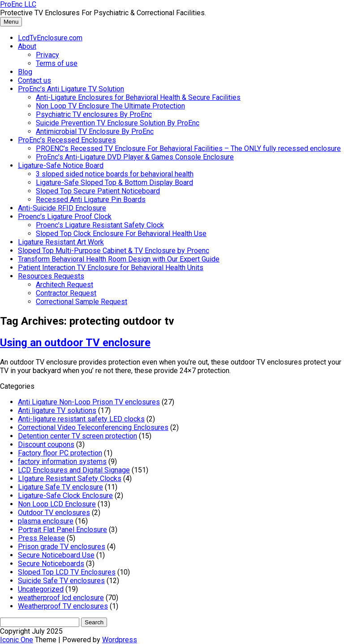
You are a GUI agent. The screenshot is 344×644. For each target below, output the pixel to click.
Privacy (47, 55)
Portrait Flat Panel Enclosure (62, 530)
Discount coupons (46, 444)
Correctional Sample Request (82, 302)
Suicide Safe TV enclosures (61, 581)
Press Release (41, 538)
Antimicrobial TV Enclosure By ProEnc (95, 131)
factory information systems (62, 462)
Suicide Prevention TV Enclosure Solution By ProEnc (118, 123)
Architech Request (64, 285)
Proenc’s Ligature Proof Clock (65, 217)
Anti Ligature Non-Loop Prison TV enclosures (89, 402)
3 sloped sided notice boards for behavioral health (115, 174)
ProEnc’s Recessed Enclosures (67, 140)
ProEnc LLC (18, 4)
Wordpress (120, 640)
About (27, 46)
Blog (25, 72)
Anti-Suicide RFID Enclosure (62, 208)
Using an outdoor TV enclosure (75, 343)
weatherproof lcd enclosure (61, 598)
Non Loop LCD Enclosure (57, 504)
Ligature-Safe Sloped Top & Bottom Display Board (114, 182)
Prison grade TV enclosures (62, 547)
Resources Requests (51, 276)
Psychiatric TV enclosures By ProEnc (94, 114)
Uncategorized (41, 589)
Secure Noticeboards (51, 564)
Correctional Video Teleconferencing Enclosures (93, 427)
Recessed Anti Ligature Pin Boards (91, 200)
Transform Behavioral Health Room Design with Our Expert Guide (119, 259)
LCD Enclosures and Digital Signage (74, 470)
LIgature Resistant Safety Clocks (70, 479)
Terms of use (57, 63)
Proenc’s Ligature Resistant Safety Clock (100, 225)
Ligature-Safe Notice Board (61, 165)
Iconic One (17, 640)
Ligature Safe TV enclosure (60, 487)
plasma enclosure (46, 521)
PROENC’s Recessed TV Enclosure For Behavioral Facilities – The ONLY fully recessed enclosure (188, 148)
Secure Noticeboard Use (56, 555)
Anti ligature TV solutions (57, 410)
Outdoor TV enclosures (54, 513)
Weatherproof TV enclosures (63, 606)
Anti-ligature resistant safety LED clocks (81, 419)
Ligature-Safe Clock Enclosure (65, 496)
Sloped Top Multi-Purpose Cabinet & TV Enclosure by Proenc (114, 251)
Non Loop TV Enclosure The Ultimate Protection (110, 106)
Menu (11, 22)
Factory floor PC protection (60, 453)
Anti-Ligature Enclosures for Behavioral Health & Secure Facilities (138, 97)
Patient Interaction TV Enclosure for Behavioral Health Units (111, 268)
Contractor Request (66, 293)
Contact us (34, 80)
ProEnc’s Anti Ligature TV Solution (71, 89)
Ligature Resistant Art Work (61, 242)
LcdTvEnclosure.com (50, 38)
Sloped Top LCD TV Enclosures (67, 572)
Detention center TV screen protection (77, 436)
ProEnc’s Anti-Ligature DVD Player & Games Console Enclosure (135, 157)
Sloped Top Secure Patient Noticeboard (98, 191)
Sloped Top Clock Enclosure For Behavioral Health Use (121, 234)
